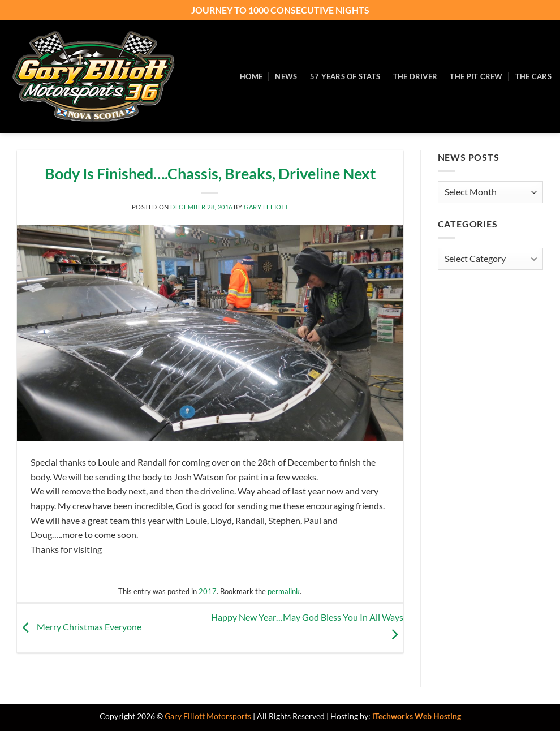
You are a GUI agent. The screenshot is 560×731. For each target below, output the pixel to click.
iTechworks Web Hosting (417, 716)
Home (251, 76)
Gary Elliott (266, 207)
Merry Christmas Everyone (79, 627)
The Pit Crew (476, 76)
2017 (208, 591)
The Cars (533, 76)
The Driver (415, 76)
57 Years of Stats (345, 76)
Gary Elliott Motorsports (208, 716)
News (286, 76)
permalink (284, 591)
